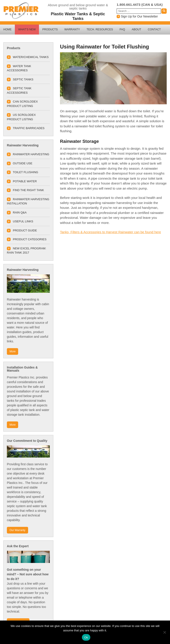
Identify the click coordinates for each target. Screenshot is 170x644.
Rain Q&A (20, 212)
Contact (154, 29)
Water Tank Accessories (19, 68)
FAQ (122, 29)
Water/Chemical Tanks (31, 57)
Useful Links (23, 221)
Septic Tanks (23, 79)
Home (7, 29)
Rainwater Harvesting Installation (28, 201)
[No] (164, 632)
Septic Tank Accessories (19, 90)
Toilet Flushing (25, 172)
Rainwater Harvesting (31, 154)
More (13, 351)
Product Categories (30, 239)
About (136, 29)
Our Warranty (17, 530)
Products (50, 29)
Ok (86, 637)
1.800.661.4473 (128, 5)
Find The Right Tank (28, 190)
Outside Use (23, 163)
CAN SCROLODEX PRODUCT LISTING (22, 104)
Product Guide (25, 230)
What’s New (27, 29)
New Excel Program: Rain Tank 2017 (26, 251)
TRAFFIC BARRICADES (29, 128)
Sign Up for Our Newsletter (137, 16)
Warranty (72, 29)
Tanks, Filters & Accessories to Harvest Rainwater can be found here (110, 232)
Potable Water (25, 181)
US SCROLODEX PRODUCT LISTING (21, 117)
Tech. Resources (100, 29)
